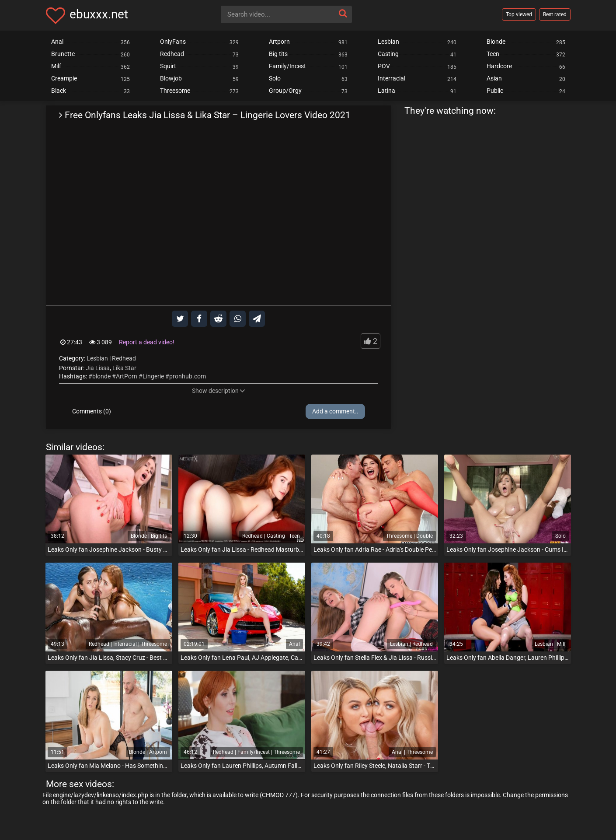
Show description (219, 391)
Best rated (555, 14)
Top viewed (519, 14)
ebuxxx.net (99, 14)
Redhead (124, 358)
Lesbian (97, 358)
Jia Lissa (98, 368)
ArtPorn (127, 376)
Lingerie (153, 376)
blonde (101, 376)
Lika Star (124, 368)
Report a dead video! (147, 342)
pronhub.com (188, 376)
